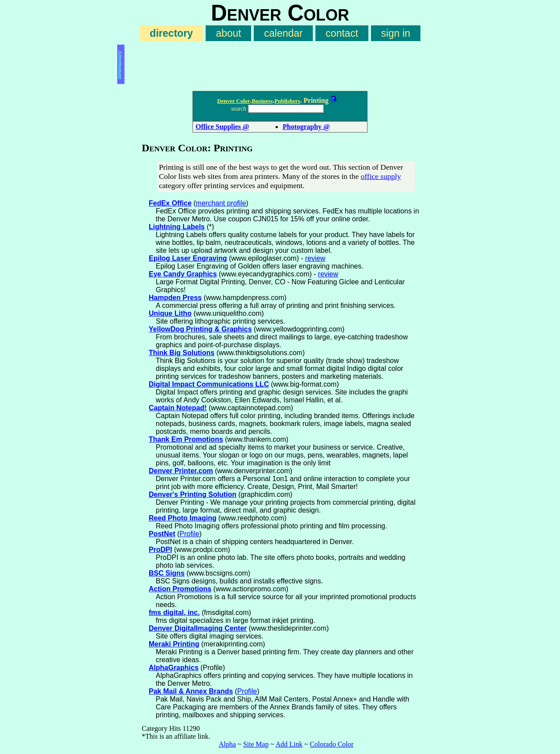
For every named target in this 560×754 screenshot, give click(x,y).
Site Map (256, 744)
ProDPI (160, 550)
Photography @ (306, 127)
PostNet (162, 534)
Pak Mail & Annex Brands (191, 691)
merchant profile (221, 203)
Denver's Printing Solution (192, 494)
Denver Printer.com (181, 471)
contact (342, 33)
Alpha (227, 744)
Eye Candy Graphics (183, 274)
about (228, 33)
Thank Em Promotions (186, 439)
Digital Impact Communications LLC (209, 384)
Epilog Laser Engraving (188, 258)
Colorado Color (332, 744)
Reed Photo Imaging (183, 518)
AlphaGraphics (174, 668)
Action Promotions (180, 589)
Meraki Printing (174, 644)
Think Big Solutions (182, 353)
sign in (396, 33)
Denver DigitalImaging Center (198, 628)
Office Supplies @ (222, 127)
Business (262, 101)
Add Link (289, 744)
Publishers (287, 101)
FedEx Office (170, 203)
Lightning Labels (177, 227)
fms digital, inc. (174, 613)
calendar (283, 33)
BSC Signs (167, 573)
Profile (189, 534)
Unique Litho (170, 313)
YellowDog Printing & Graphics (200, 329)
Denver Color (233, 101)
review (315, 258)
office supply (381, 176)
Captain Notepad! (178, 408)
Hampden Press (175, 298)
